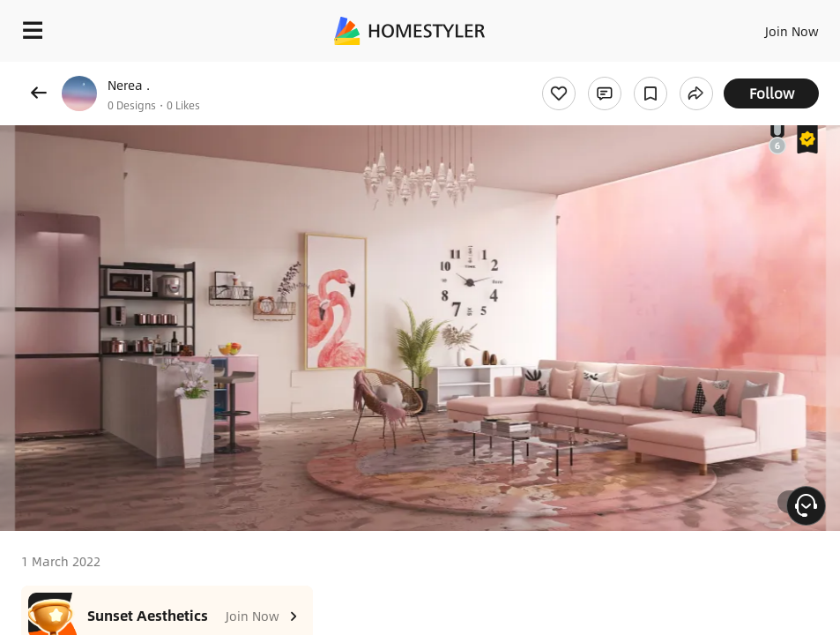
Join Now (792, 31)
